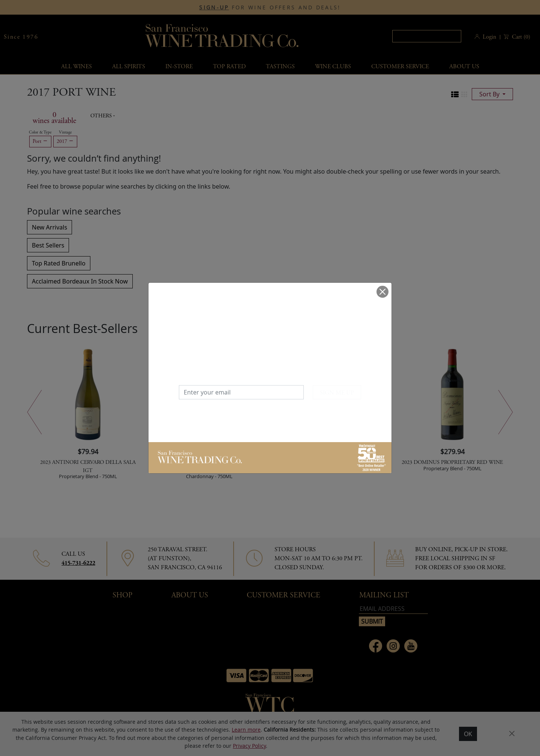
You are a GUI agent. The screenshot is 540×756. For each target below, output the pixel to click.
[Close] (382, 292)
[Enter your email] (241, 392)
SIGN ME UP (337, 393)
